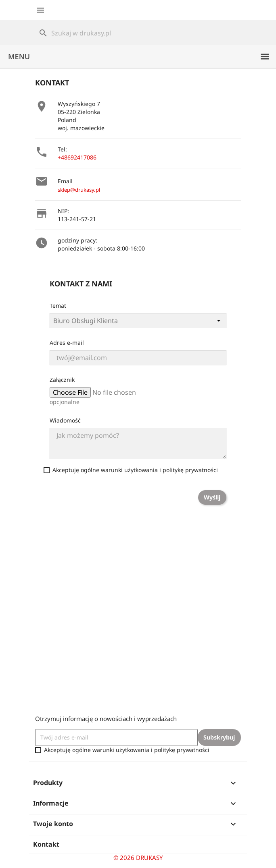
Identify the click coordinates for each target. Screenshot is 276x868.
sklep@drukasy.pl (79, 190)
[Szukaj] (138, 33)
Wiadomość (65, 420)
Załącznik (62, 380)
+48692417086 (77, 157)
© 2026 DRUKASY (138, 858)
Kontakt (46, 844)
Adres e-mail (67, 343)
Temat (58, 306)
